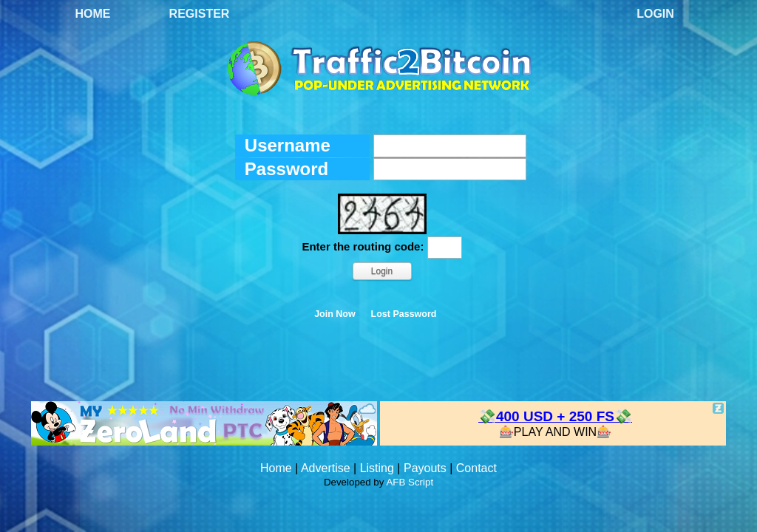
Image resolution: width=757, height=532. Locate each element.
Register (200, 14)
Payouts (425, 468)
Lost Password (404, 314)
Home (93, 14)
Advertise (326, 468)
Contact (476, 468)
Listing (377, 468)
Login (655, 14)
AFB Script (410, 482)
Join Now (335, 314)
